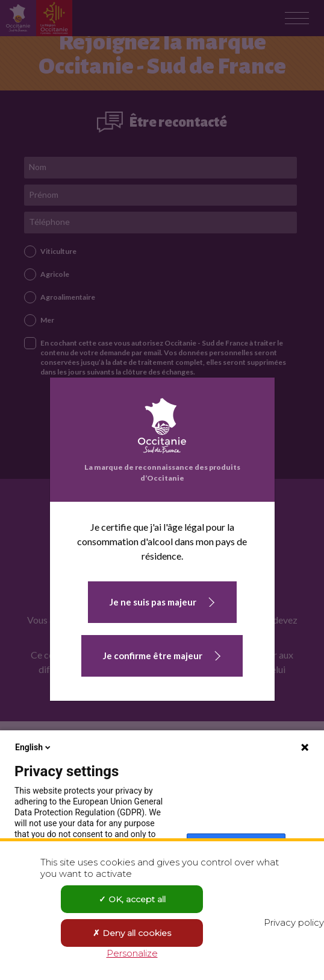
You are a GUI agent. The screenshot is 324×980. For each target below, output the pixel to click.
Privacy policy (294, 922)
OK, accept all (132, 899)
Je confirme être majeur (153, 656)
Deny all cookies (132, 933)
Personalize (132, 953)
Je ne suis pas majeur (153, 602)
